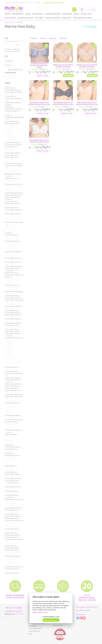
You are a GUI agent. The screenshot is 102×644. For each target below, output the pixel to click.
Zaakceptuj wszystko (51, 620)
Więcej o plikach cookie (40, 612)
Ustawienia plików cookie (51, 617)
